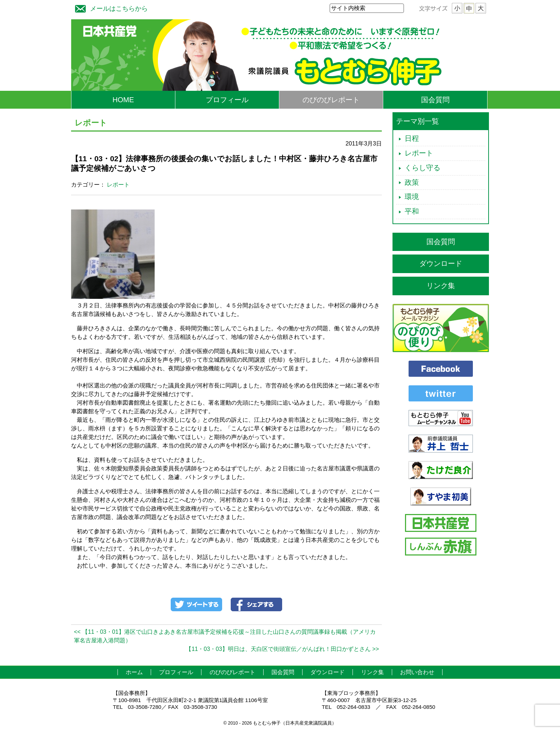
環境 (412, 197)
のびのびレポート (331, 100)
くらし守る (422, 168)
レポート (118, 185)
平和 (412, 211)
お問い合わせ (417, 672)
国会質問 (435, 100)
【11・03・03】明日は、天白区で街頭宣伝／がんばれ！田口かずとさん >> (282, 649)
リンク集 (441, 286)
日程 (412, 138)
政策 (412, 182)
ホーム (134, 672)
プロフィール (227, 100)
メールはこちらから (110, 8)
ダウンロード (441, 263)
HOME (123, 100)
